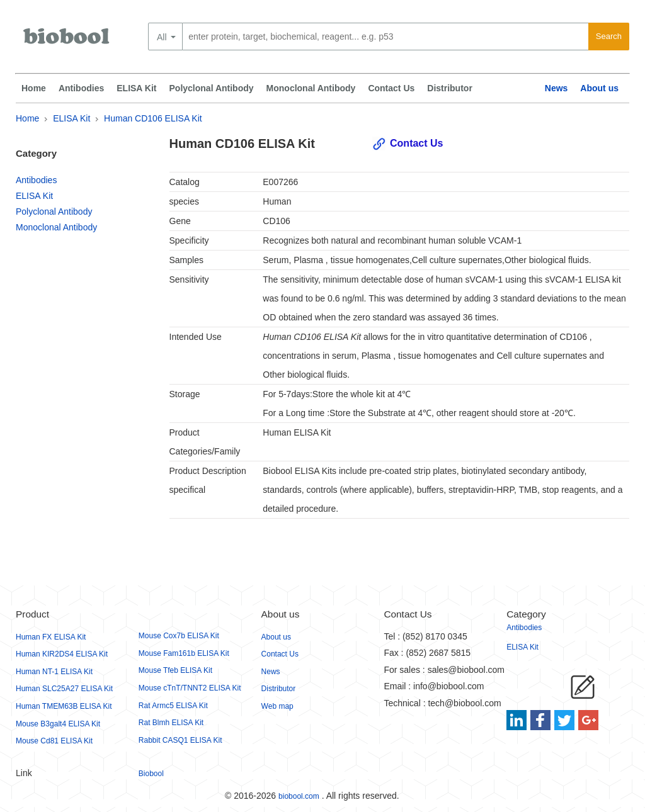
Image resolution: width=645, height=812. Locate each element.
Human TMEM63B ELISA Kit (64, 706)
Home (34, 88)
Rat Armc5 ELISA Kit (173, 706)
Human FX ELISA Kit (51, 637)
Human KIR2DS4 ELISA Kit (62, 654)
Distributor (450, 88)
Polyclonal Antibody (212, 88)
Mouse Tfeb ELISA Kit (175, 670)
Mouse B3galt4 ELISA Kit (58, 724)
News (557, 88)
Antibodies (81, 88)
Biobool (151, 774)
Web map (277, 706)
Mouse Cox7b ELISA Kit (179, 636)
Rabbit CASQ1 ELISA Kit (180, 740)
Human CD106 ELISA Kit (153, 118)
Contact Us (391, 88)
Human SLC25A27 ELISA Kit (64, 689)
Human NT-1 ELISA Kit (54, 672)
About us (599, 88)
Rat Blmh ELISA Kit (171, 723)
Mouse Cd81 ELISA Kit (54, 741)
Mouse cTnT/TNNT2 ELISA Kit (190, 688)
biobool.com (299, 796)
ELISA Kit (136, 88)
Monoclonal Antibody (311, 88)
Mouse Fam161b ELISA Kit (184, 653)
